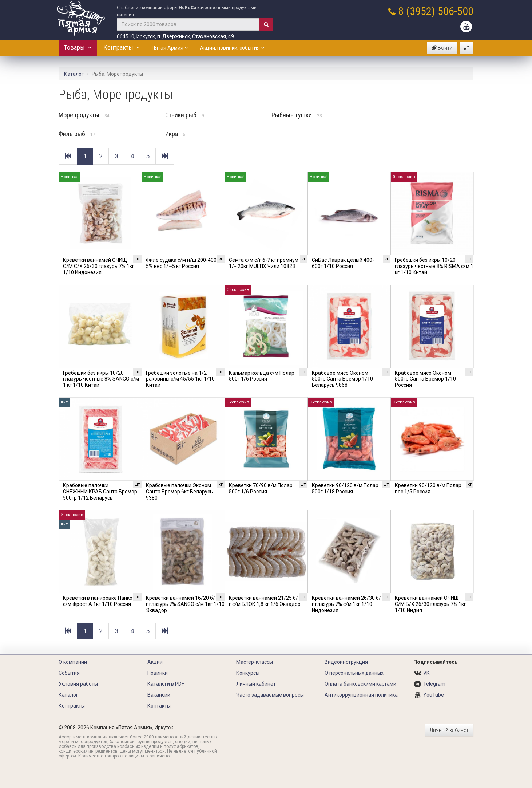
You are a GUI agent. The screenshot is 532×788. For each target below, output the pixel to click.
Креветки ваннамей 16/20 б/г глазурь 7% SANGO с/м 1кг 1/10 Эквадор (185, 604)
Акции (155, 662)
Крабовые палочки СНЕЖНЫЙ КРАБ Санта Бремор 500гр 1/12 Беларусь (100, 492)
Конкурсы (248, 673)
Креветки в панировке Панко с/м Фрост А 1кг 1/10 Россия (98, 601)
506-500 (456, 11)
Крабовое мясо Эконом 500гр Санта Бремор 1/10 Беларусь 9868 (342, 379)
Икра (175, 134)
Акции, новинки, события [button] (232, 48)
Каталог (74, 74)
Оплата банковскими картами (360, 684)
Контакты (159, 706)
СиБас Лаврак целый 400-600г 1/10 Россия (343, 263)
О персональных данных (354, 673)
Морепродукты (84, 115)
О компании (73, 662)
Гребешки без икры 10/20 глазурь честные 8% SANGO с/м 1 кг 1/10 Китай (101, 379)
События (69, 673)
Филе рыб (77, 134)
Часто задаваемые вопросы (270, 695)
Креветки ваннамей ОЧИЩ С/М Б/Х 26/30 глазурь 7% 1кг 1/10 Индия (430, 604)
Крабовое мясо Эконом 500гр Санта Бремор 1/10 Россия (425, 379)
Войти (442, 48)
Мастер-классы (255, 662)
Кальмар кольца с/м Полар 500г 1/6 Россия (262, 376)
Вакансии (159, 695)
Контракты (122, 48)
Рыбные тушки (297, 115)
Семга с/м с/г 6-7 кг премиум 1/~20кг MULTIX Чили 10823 (264, 263)
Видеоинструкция (346, 662)
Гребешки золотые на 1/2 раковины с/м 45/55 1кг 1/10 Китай (180, 379)
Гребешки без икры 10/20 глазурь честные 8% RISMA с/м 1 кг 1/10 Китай (434, 266)
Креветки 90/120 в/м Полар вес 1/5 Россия (428, 488)
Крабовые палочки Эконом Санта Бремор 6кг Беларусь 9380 (179, 492)
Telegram (434, 684)
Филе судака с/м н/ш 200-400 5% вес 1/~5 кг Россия (181, 263)
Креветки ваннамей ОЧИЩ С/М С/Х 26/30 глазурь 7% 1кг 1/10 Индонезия (99, 266)
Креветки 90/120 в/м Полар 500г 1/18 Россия (345, 488)
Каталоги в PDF (166, 684)
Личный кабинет (256, 684)
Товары (78, 48)
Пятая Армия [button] (170, 48)
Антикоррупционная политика (361, 695)
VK (426, 673)
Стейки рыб (185, 115)
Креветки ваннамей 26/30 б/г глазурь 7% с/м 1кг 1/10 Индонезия (346, 604)
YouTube (434, 695)
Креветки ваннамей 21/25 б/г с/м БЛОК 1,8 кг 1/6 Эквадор (265, 601)
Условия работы (78, 684)
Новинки (158, 673)
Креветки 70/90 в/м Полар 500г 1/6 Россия (261, 488)
